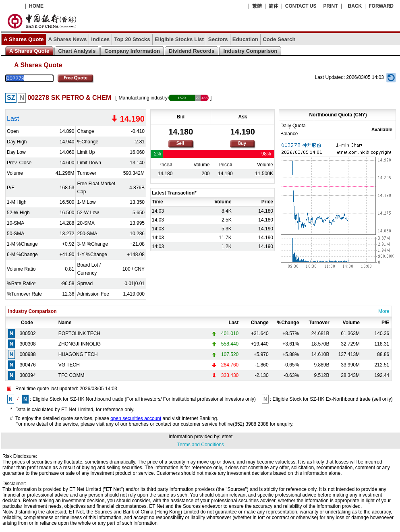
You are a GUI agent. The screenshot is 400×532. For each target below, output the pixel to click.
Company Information (132, 51)
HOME (36, 6)
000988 (28, 354)
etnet (227, 437)
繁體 (257, 6)
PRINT (331, 6)
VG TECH (69, 365)
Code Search (279, 39)
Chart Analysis (77, 51)
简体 (274, 6)
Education (245, 39)
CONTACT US (301, 6)
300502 (28, 333)
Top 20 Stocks (132, 39)
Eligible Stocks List (179, 39)
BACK (355, 6)
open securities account (136, 418)
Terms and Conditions (201, 445)
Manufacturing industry (143, 98)
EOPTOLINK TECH (79, 333)
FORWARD (381, 6)
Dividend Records (192, 51)
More (384, 311)
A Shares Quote (24, 39)
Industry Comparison (250, 51)
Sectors (218, 39)
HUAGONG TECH (78, 354)
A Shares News (68, 39)
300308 (28, 344)
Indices (100, 39)
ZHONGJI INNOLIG (80, 344)
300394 (28, 375)
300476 (28, 365)
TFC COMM (72, 375)
